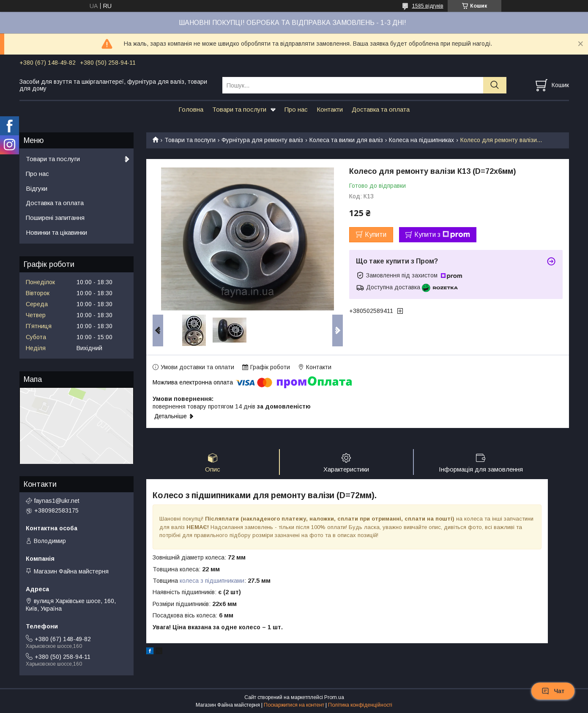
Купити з (442, 235)
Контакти (330, 109)
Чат (553, 691)
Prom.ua (334, 697)
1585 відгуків (428, 6)
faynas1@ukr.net (57, 501)
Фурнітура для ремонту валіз (262, 140)
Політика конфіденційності (360, 705)
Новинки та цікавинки (56, 232)
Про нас (296, 109)
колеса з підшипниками (212, 581)
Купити (376, 234)
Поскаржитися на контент (294, 705)
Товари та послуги (239, 109)
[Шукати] (495, 85)
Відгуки (37, 188)
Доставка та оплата (381, 109)
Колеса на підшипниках (421, 140)
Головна (191, 109)
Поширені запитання (55, 218)
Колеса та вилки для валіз (346, 140)
